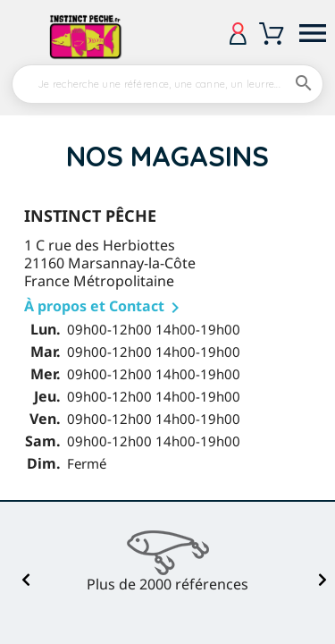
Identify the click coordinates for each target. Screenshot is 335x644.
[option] (168, 562)
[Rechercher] (167, 84)
